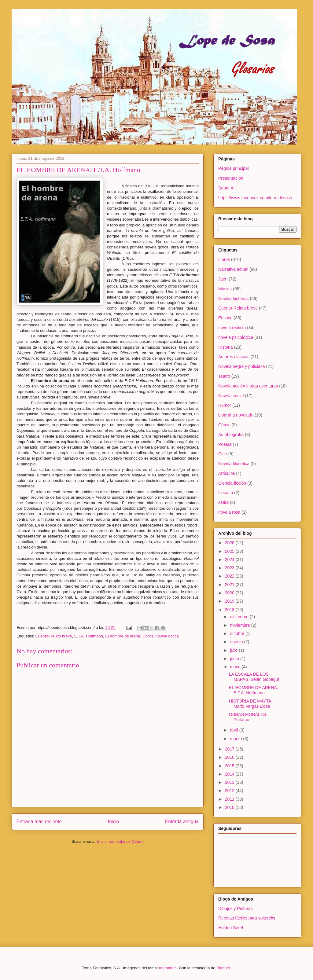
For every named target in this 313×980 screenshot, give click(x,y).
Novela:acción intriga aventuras (248, 386)
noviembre (240, 625)
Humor (225, 405)
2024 (230, 560)
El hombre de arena (123, 636)
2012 (230, 791)
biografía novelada (236, 415)
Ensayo (225, 318)
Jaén (223, 279)
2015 (230, 766)
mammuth (168, 968)
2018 (230, 610)
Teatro (224, 376)
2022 (230, 576)
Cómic (224, 425)
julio (234, 650)
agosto (237, 642)
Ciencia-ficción (232, 483)
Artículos (226, 473)
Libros (148, 636)
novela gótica (167, 636)
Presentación (231, 178)
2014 (230, 774)
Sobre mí (227, 188)
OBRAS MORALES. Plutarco (248, 717)
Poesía (225, 444)
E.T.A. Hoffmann (89, 636)
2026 (230, 543)
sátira (223, 502)
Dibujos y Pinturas (236, 908)
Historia (225, 347)
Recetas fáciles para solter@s (247, 918)
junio (235, 659)
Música (225, 289)
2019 (230, 601)
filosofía (226, 493)
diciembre (240, 617)
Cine (223, 454)
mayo (236, 667)
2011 (230, 799)
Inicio (113, 822)
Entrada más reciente (39, 822)
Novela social (231, 396)
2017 (230, 749)
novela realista (232, 328)
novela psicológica (236, 337)
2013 (230, 782)
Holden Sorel (231, 928)
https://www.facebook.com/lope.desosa (255, 198)
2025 (230, 551)
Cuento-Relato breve (53, 636)
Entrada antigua (182, 822)
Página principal (234, 168)
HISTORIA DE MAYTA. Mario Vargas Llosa (251, 704)
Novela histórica (234, 299)
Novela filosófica (234, 464)
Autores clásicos (234, 357)
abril (234, 730)
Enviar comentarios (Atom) (120, 841)
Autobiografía (231, 435)
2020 (230, 593)
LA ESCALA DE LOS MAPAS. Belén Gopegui (254, 677)
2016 (230, 757)
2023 (230, 568)
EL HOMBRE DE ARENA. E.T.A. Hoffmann (254, 690)
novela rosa (229, 512)
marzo (236, 739)
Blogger (223, 968)
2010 (230, 807)
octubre (238, 633)
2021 (230, 585)
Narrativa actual (233, 269)
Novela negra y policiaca (242, 366)
